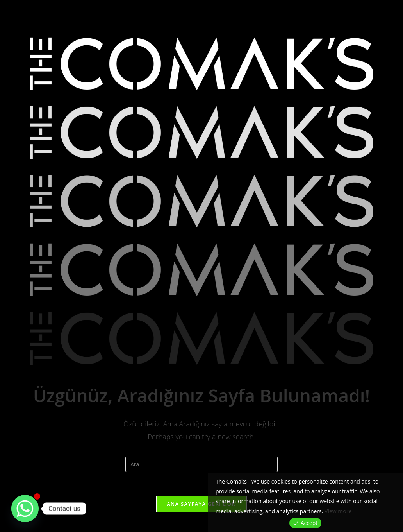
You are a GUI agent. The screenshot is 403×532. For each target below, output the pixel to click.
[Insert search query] (201, 464)
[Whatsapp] (25, 509)
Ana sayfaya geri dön (201, 504)
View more (338, 511)
